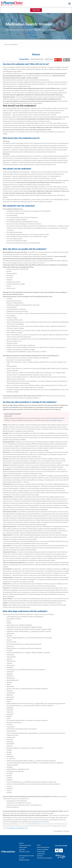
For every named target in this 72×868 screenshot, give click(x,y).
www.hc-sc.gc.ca (58, 420)
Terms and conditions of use (35, 824)
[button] (70, 4)
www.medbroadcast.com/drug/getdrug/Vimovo (17, 828)
